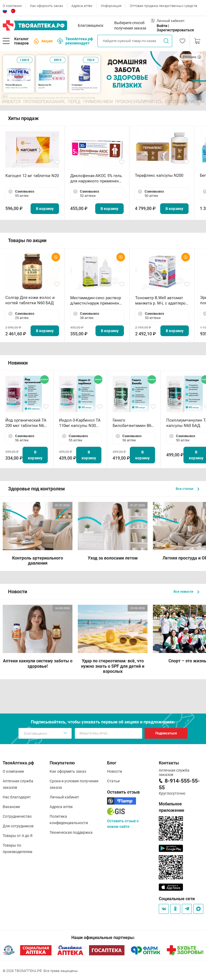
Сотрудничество (17, 816)
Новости (115, 771)
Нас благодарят (17, 797)
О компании (12, 6)
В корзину (45, 209)
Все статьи (187, 489)
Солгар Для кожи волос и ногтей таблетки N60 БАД (30, 300)
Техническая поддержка (71, 832)
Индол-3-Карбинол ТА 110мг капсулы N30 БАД (80, 423)
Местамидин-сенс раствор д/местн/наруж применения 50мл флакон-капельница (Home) (97, 301)
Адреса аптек (82, 6)
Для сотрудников (18, 826)
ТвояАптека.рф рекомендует (75, 41)
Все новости (186, 592)
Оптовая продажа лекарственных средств (163, 6)
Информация (111, 6)
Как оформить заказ (47, 6)
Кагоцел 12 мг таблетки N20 (32, 176)
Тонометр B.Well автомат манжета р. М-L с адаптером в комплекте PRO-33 (162, 301)
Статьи (113, 781)
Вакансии (11, 807)
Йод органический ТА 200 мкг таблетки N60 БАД (26, 423)
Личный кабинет (64, 797)
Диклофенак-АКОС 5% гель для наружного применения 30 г (97, 179)
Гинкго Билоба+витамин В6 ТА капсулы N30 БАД (133, 423)
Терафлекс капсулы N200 (159, 175)
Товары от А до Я (18, 836)
